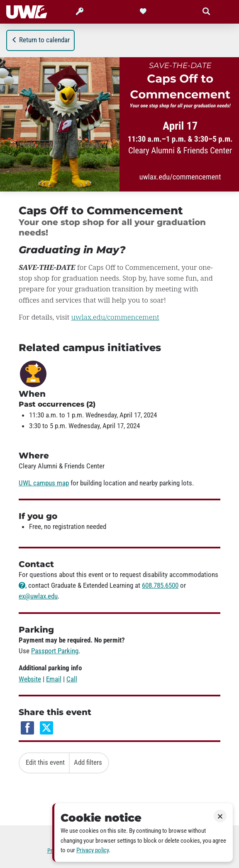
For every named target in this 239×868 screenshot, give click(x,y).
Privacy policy (93, 850)
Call (72, 679)
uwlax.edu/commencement (115, 317)
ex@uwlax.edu (38, 596)
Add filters (88, 762)
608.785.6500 (160, 585)
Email (54, 679)
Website (30, 679)
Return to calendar (40, 40)
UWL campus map (44, 483)
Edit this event (45, 762)
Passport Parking (55, 651)
